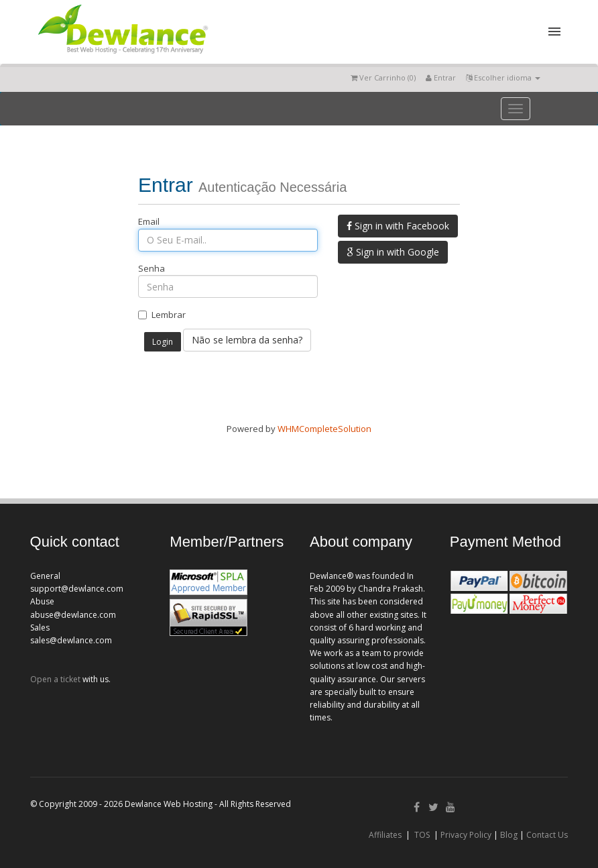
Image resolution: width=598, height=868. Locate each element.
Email (149, 221)
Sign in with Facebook (398, 226)
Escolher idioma (503, 77)
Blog (509, 835)
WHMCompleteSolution (324, 429)
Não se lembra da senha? (247, 340)
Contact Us (547, 835)
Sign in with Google (393, 252)
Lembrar (162, 315)
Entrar (441, 77)
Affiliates (385, 835)
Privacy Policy (466, 835)
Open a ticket (55, 679)
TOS (422, 835)
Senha (152, 268)
